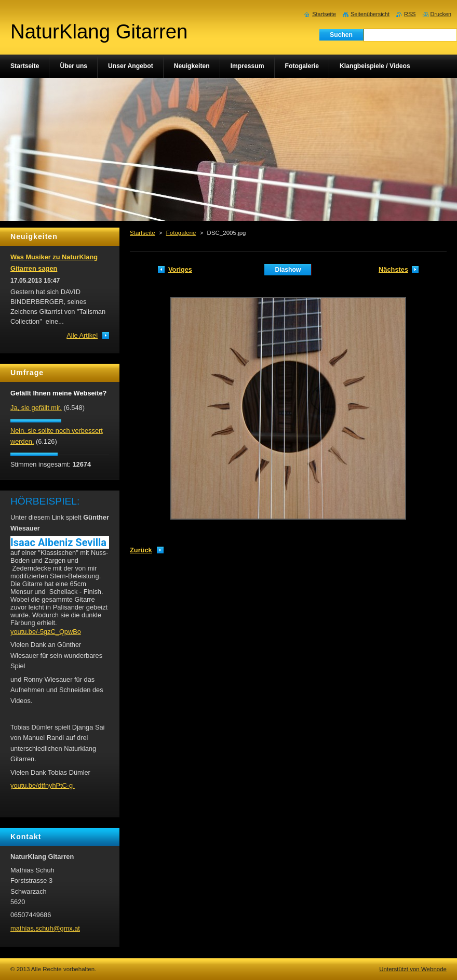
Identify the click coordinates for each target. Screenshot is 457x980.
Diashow (288, 270)
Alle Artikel (82, 335)
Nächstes (393, 269)
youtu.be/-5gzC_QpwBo (46, 632)
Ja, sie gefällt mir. (36, 408)
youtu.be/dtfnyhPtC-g (43, 785)
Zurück (141, 550)
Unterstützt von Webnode (413, 969)
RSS (410, 14)
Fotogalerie (181, 233)
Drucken (441, 14)
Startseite (143, 233)
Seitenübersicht (370, 14)
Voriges (180, 269)
